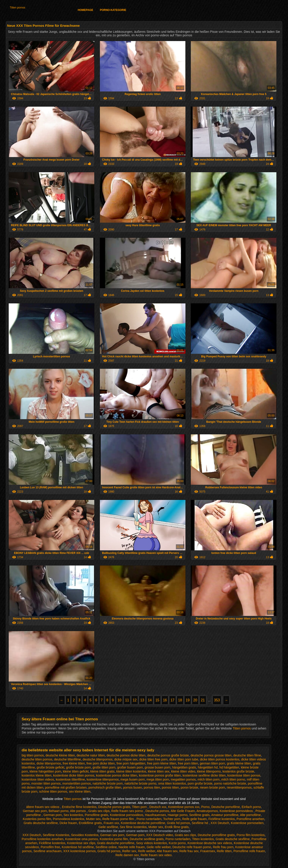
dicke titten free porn (153, 759)
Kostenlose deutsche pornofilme (143, 823)
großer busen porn (130, 767)
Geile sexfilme (108, 827)
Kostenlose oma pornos (81, 839)
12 (135, 700)
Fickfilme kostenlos (222, 819)
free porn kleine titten (162, 763)
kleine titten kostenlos (131, 771)
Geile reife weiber (159, 847)
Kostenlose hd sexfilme (78, 847)
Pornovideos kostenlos (69, 819)
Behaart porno (59, 811)
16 (165, 700)
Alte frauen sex (167, 851)
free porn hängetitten (131, 763)
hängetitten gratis (184, 767)
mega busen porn (133, 779)
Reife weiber (147, 851)
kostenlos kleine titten (37, 775)
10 (119, 700)
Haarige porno (178, 815)
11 (127, 700)
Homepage (85, 10)
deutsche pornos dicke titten (126, 755)
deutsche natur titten (91, 755)
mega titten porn (158, 779)
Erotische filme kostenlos (79, 807)
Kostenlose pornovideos (237, 811)
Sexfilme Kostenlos (56, 835)
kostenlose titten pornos (244, 775)
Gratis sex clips (99, 811)
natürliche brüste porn (108, 783)
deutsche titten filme (247, 755)
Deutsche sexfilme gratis (147, 839)
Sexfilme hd (200, 823)
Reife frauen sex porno (128, 811)
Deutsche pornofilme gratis (216, 835)
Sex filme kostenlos (133, 827)
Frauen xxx (111, 823)
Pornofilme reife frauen (249, 851)
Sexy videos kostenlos (152, 843)
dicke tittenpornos (49, 763)
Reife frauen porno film (119, 819)
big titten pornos (33, 755)
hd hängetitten (229, 767)
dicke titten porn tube (184, 759)
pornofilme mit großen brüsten (66, 787)
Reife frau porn (223, 847)
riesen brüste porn (213, 787)
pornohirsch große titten (105, 787)
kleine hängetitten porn (45, 771)
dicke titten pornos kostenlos (220, 759)
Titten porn (140, 807)
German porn (53, 815)
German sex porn (35, 811)
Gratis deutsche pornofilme (116, 843)
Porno (205, 807)
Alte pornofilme (250, 815)
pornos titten (170, 787)
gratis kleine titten (239, 763)
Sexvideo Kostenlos (85, 835)
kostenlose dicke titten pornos (74, 775)
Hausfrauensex (155, 815)
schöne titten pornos (53, 791)
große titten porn (104, 767)
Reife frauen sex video (156, 855)
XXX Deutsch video (160, 835)
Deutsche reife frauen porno (192, 847)
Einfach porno (251, 807)
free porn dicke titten (101, 763)
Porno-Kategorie (113, 10)
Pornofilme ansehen (250, 819)
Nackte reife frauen (132, 847)
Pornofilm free (50, 847)
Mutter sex (93, 819)
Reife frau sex (189, 851)
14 (150, 700)
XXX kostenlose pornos (80, 851)
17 (173, 700)
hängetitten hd (208, 767)
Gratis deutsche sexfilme (41, 823)
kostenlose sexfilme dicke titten (204, 775)
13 (142, 700)
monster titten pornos (46, 783)
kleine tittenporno (209, 771)
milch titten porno (233, 779)
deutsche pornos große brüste (168, 755)
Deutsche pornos (157, 811)
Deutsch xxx (158, 807)
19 (188, 700)
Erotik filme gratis (177, 827)
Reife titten (224, 851)
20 (195, 700)
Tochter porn (172, 819)
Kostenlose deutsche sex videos (210, 843)
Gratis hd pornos (179, 823)
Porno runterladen (149, 819)
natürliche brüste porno (140, 783)
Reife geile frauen (194, 819)
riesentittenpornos (239, 787)
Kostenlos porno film (37, 819)
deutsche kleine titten (60, 755)
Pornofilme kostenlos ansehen (43, 839)
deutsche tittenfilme (67, 759)
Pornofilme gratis (96, 815)
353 (217, 700)
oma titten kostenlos (172, 783)
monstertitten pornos (77, 783)
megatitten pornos (183, 779)
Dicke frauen (68, 823)
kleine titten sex (159, 771)
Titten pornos (18, 8)
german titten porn (212, 763)
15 (157, 700)
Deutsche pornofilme (226, 807)
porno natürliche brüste (230, 783)
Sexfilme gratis (200, 815)
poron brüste (190, 787)
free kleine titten (74, 763)
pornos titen (152, 787)
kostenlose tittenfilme (70, 779)
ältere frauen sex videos (43, 807)
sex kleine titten (80, 791)
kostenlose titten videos (38, 779)
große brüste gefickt (51, 767)
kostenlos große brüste (238, 771)
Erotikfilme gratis (90, 823)
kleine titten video (183, 771)
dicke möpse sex (126, 759)
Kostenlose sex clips (81, 843)
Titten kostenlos (203, 839)
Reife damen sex (127, 855)
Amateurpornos (207, 811)
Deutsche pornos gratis (114, 807)
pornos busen (133, 787)
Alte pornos (78, 811)
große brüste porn (78, 767)
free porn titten (188, 763)
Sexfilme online (106, 847)
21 (203, 700)
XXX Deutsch (220, 823)
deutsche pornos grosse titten (211, 755)
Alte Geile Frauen (183, 811)
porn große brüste (200, 783)
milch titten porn (209, 779)
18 (180, 700)
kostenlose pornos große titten (160, 775)
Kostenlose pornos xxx (184, 807)
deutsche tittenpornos (98, 759)
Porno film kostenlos (251, 835)
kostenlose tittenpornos (103, 779)
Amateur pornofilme (225, 815)
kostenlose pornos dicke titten (117, 775)
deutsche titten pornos (37, 759)
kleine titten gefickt (76, 771)
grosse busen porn (158, 767)
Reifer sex (129, 851)
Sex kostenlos (73, 815)
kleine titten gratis (102, 771)
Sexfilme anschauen (47, 851)
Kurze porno (177, 843)
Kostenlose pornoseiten (247, 823)
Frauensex (208, 851)
